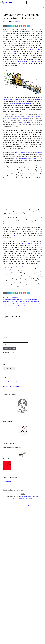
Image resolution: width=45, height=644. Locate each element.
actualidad (14, 52)
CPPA (10, 302)
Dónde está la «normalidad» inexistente (15, 306)
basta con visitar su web (33, 50)
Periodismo (15, 298)
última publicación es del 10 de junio (24, 210)
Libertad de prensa (24, 304)
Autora (12, 7)
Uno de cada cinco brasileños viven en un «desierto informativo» (20, 382)
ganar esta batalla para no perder (21, 103)
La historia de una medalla (11, 308)
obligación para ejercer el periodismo (29, 243)
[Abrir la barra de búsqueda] (43, 7)
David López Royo (24, 123)
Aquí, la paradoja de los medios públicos (13, 386)
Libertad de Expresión (13, 304)
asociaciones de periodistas (12, 300)
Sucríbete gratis (7, 481)
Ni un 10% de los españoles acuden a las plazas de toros (17, 384)
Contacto (38, 7)
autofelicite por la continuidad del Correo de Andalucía (21, 99)
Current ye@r (7, 352)
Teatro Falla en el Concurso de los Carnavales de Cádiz (22, 62)
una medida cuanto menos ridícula (26, 158)
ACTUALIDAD (8, 298)
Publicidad (24, 7)
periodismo (33, 304)
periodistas (39, 304)
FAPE (13, 302)
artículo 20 (16, 235)
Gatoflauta (9, 3)
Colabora (31, 7)
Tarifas (17, 7)
